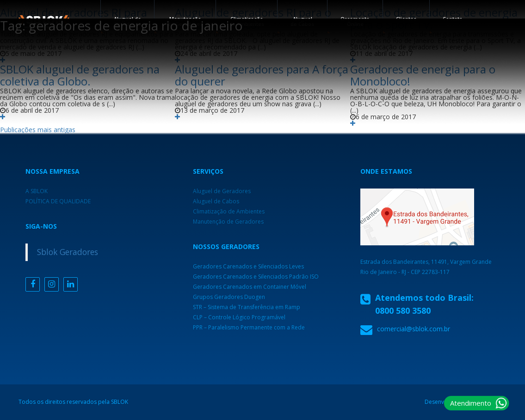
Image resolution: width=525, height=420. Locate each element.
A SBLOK (37, 191)
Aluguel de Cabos (302, 21)
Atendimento (471, 403)
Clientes (406, 19)
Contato (453, 19)
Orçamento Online (355, 21)
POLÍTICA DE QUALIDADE (58, 201)
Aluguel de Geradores (222, 191)
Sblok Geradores (68, 252)
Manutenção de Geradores (228, 222)
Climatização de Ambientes (247, 21)
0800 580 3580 (403, 310)
